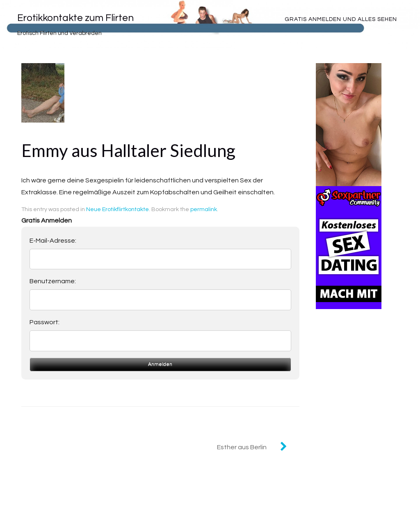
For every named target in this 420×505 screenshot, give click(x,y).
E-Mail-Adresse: (53, 241)
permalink (204, 209)
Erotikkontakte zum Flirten (75, 18)
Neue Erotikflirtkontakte (118, 209)
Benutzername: (53, 281)
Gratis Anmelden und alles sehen (341, 19)
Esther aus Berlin (242, 447)
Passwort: (45, 322)
